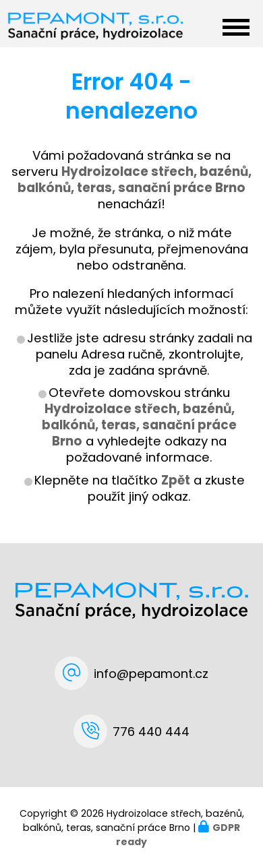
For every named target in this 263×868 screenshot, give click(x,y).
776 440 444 (151, 732)
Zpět (176, 480)
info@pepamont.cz (151, 674)
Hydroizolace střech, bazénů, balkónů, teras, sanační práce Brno (139, 425)
